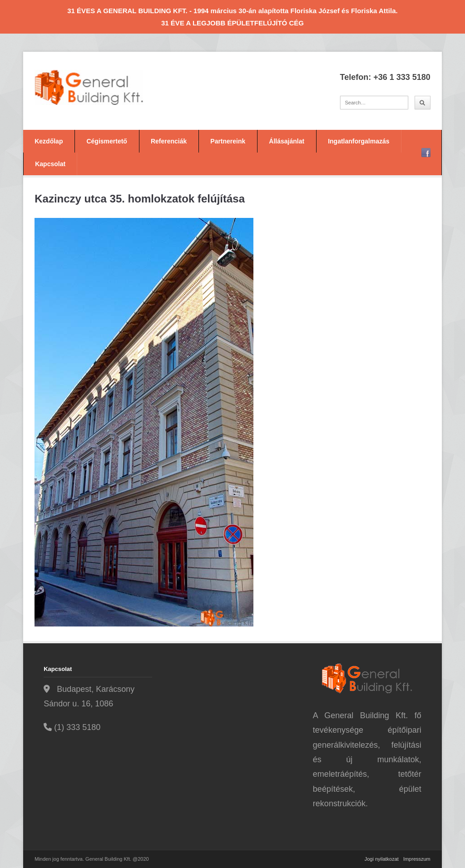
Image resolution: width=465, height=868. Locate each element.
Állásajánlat (287, 141)
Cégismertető (106, 141)
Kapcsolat (50, 164)
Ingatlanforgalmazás (359, 141)
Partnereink (228, 141)
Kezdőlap (49, 141)
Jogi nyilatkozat (382, 859)
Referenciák (169, 141)
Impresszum (417, 859)
